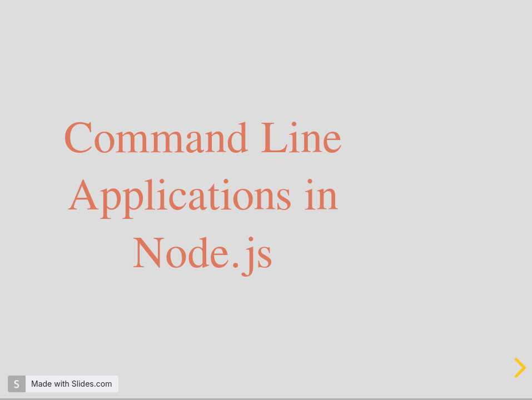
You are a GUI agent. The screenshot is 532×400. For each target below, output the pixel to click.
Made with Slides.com (71, 384)
